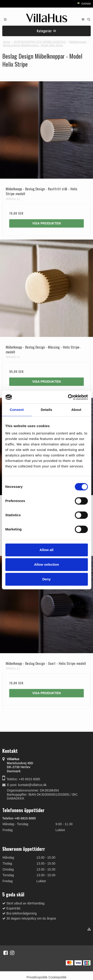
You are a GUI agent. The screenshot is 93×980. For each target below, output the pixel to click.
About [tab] (76, 410)
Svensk (84, 4)
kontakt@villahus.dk (32, 785)
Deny (46, 579)
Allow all (46, 550)
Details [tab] (47, 410)
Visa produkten (46, 223)
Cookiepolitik (57, 977)
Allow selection (46, 564)
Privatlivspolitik (37, 977)
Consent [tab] (17, 410)
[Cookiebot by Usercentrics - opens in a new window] (68, 397)
